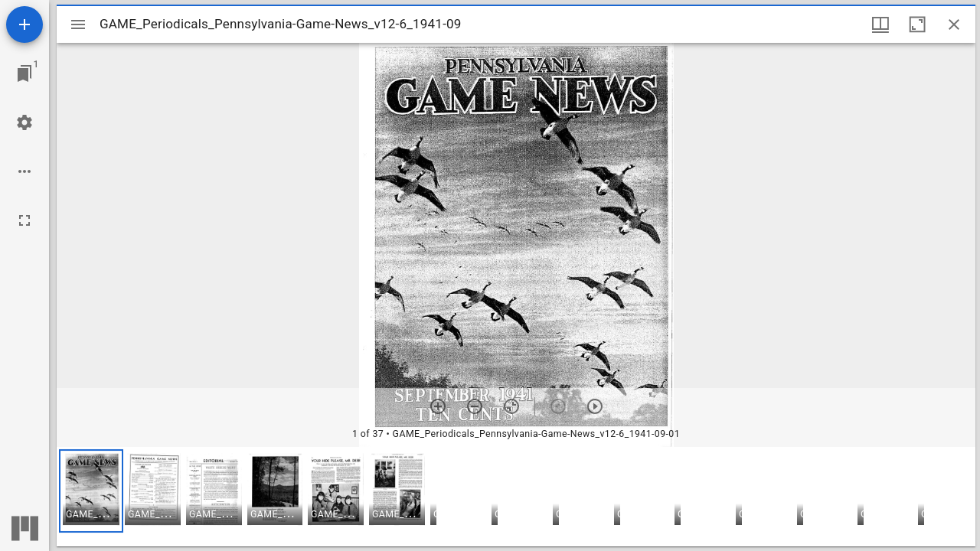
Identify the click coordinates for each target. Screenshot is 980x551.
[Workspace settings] (24, 122)
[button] (91, 491)
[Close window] (954, 24)
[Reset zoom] (511, 406)
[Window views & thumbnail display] (880, 24)
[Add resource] (24, 24)
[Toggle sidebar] (78, 24)
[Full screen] (24, 220)
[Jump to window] (24, 73)
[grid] (516, 497)
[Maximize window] (917, 24)
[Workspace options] (24, 171)
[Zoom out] (475, 406)
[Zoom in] (438, 406)
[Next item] (595, 406)
